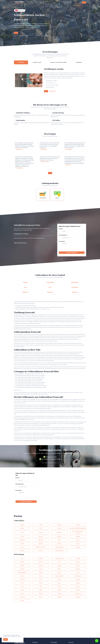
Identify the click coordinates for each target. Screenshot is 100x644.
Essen (41, 525)
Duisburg (22, 525)
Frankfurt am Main (59, 558)
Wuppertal (22, 565)
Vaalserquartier (75, 282)
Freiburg (22, 544)
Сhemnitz (59, 544)
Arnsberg (59, 593)
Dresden (78, 525)
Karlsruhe (41, 537)
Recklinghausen (78, 576)
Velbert (59, 586)
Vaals (25, 287)
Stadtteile (47, 3)
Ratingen (78, 583)
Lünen (22, 586)
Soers (50, 287)
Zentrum (25, 282)
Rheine (41, 590)
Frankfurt (22, 532)
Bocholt (41, 597)
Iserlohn (41, 583)
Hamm (22, 547)
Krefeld (41, 569)
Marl (41, 586)
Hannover (59, 525)
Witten (22, 583)
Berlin (41, 528)
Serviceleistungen (37, 3)
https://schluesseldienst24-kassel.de (78, 532)
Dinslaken (78, 597)
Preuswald (75, 292)
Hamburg (78, 558)
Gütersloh (78, 579)
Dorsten (22, 593)
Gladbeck (59, 590)
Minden (78, 586)
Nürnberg (41, 565)
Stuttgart (22, 528)
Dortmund (22, 569)
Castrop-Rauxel (78, 593)
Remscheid (22, 579)
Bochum (59, 528)
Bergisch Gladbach (59, 551)
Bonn (59, 562)
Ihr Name (61, 229)
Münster (22, 537)
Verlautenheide (50, 282)
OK (6, 639)
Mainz (59, 540)
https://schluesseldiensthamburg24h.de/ (78, 528)
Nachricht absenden (72, 253)
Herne (59, 572)
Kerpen (22, 600)
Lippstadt (59, 597)
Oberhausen (41, 540)
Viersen (22, 590)
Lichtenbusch (75, 287)
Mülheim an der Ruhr (41, 547)
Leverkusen (41, 532)
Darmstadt (41, 544)
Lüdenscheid (22, 597)
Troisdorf (78, 590)
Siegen (59, 579)
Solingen (78, 547)
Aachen (78, 544)
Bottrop (41, 551)
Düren (59, 583)
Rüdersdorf (59, 532)
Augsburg (59, 537)
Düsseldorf (41, 558)
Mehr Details (52, 91)
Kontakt (58, 3)
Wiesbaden (78, 537)
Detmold (41, 593)
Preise (53, 3)
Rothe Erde (25, 292)
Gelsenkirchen (22, 540)
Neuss (78, 572)
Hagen (78, 540)
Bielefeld (41, 562)
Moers (41, 579)
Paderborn (22, 551)
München (22, 562)
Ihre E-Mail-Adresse (63, 235)
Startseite (28, 3)
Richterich (50, 292)
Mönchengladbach (59, 547)
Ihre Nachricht (62, 241)
